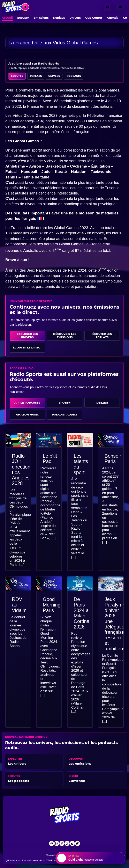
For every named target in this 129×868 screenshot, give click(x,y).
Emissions (41, 18)
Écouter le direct (27, 347)
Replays (59, 18)
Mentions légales (53, 855)
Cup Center (94, 18)
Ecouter (23, 18)
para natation (86, 286)
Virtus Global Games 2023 (35, 115)
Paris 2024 (77, 270)
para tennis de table (53, 286)
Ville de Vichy (42, 161)
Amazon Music (27, 414)
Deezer (102, 403)
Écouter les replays (102, 336)
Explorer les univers (27, 336)
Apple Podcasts (27, 403)
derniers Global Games (64, 244)
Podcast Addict (65, 414)
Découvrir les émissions (65, 336)
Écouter (17, 76)
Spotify (65, 403)
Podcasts (74, 76)
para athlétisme (21, 286)
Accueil (7, 18)
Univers (75, 18)
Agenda (113, 18)
